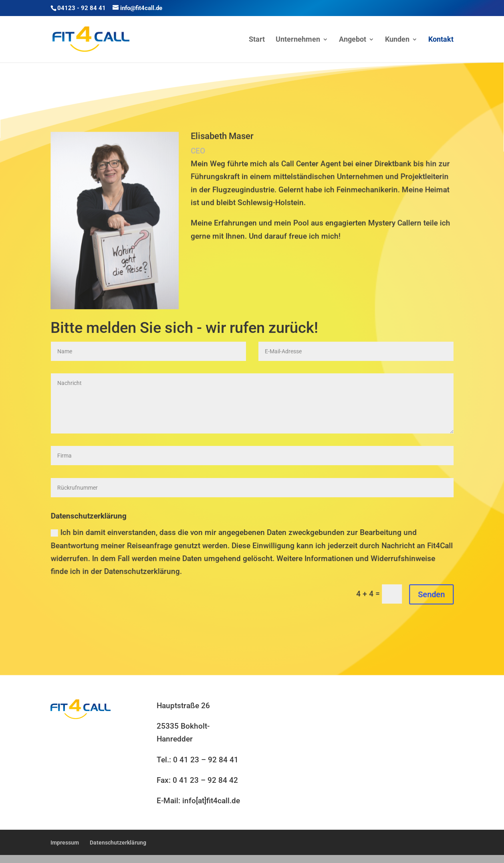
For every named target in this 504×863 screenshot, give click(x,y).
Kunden (397, 40)
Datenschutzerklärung (118, 843)
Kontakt (441, 40)
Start (257, 40)
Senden (433, 595)
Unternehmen (298, 40)
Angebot (353, 40)
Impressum (65, 843)
